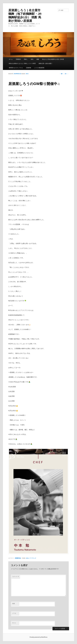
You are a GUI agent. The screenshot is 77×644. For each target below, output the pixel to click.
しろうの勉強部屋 (39, 68)
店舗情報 (29, 68)
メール (14, 613)
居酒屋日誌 (18, 558)
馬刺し (26, 59)
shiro (27, 74)
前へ (61, 74)
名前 (14, 604)
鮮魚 (32, 59)
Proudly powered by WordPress (38, 637)
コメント (16, 576)
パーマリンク (33, 558)
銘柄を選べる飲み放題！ (46, 63)
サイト (14, 623)
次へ (67, 74)
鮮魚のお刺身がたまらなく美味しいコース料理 (22, 63)
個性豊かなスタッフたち (16, 68)
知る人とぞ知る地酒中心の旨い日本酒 (53, 59)
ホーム (11, 59)
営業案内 (18, 59)
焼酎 (38, 59)
